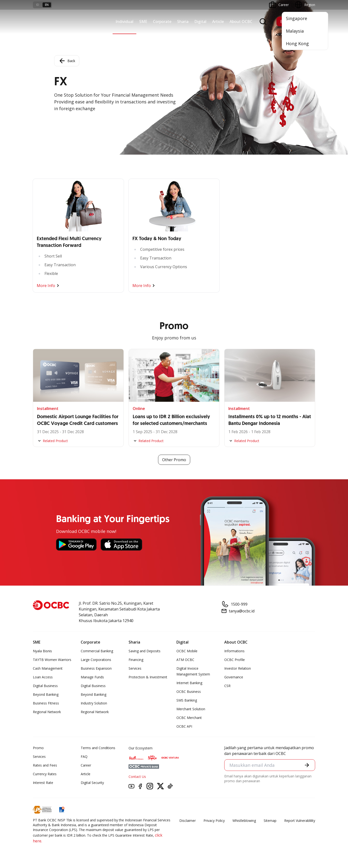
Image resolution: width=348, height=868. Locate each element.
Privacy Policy (214, 821)
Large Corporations (96, 660)
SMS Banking (187, 700)
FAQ (84, 757)
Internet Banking (189, 683)
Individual (124, 22)
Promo (38, 748)
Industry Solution (94, 703)
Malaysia (295, 31)
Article (218, 22)
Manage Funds (92, 677)
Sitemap (270, 821)
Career (86, 765)
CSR (227, 686)
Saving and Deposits (145, 651)
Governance (234, 677)
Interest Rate (43, 783)
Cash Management (48, 668)
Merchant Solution (191, 709)
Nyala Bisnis (42, 651)
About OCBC (241, 22)
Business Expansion (96, 668)
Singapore (297, 18)
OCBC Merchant (189, 718)
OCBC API (184, 726)
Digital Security (92, 783)
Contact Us (137, 777)
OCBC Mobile (187, 651)
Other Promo (174, 460)
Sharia (183, 22)
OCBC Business (189, 692)
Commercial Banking (97, 651)
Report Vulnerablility (300, 821)
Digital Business (45, 686)
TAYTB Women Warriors (52, 660)
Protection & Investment (148, 677)
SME (143, 22)
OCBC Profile (235, 660)
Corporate (162, 22)
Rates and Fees (45, 765)
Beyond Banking (46, 694)
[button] (307, 765)
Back (67, 61)
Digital (200, 22)
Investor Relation (238, 668)
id (38, 5)
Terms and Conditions (98, 748)
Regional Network (47, 712)
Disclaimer (188, 821)
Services (135, 668)
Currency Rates (45, 774)
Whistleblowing (244, 821)
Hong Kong (297, 43)
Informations (234, 651)
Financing (136, 660)
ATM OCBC (185, 660)
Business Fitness (46, 703)
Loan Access (43, 677)
